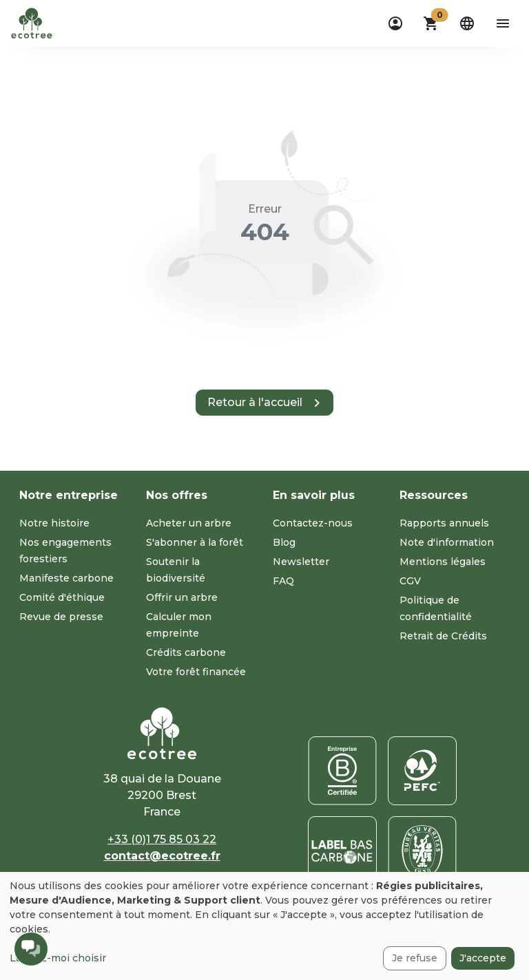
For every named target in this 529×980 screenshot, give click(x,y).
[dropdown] (395, 23)
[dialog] (264, 926)
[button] (431, 23)
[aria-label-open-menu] (503, 23)
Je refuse (415, 958)
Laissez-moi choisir (58, 958)
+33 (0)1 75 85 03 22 (162, 839)
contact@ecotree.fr (162, 856)
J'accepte (483, 958)
